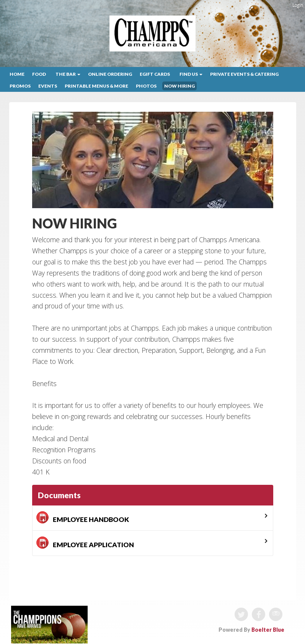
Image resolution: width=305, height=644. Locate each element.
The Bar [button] (68, 74)
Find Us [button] (191, 74)
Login (298, 5)
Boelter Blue (268, 630)
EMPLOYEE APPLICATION (85, 543)
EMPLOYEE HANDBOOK (83, 518)
